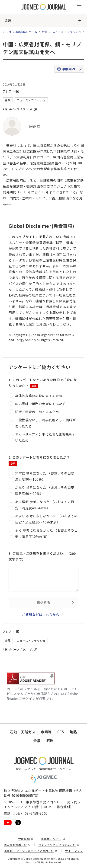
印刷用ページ (69, 69)
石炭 (50, 741)
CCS (61, 732)
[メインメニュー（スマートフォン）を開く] (79, 7)
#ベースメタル (19, 109)
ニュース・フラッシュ (67, 32)
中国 (16, 91)
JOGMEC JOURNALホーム (20, 32)
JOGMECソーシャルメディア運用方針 (31, 851)
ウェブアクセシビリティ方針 (59, 845)
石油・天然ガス (23, 732)
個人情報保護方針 (17, 845)
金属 (8, 20)
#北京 (34, 109)
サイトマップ (74, 851)
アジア (7, 91)
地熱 (73, 732)
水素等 (46, 732)
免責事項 (26, 839)
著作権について (53, 839)
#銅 (5, 109)
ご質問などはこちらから (41, 615)
